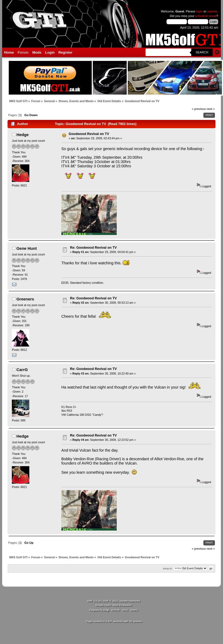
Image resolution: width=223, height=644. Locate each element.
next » (211, 109)
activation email (206, 16)
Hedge (23, 135)
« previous (199, 109)
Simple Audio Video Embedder (113, 605)
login (199, 11)
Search (202, 52)
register (212, 11)
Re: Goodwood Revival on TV (93, 248)
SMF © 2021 (111, 601)
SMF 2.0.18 (94, 601)
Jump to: (168, 568)
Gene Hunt (27, 248)
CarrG (22, 370)
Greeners (25, 299)
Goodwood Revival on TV (89, 134)
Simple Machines (130, 601)
